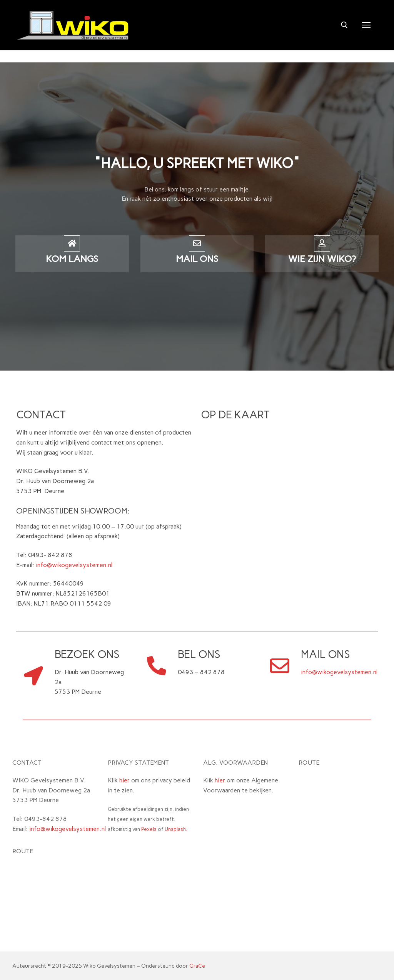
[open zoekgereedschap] (344, 25)
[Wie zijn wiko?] (322, 243)
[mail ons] (197, 243)
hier (124, 780)
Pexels (149, 829)
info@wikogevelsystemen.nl (74, 565)
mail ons (197, 259)
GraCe (197, 966)
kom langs (72, 259)
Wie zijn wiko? (322, 259)
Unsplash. (176, 829)
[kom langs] (72, 243)
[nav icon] (366, 25)
